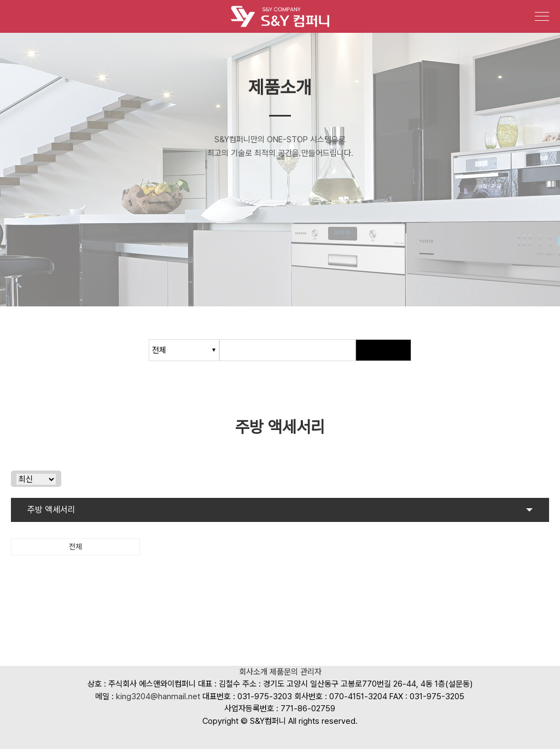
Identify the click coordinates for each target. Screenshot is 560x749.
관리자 (311, 672)
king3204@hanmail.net (158, 696)
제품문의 (284, 672)
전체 (75, 547)
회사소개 (253, 672)
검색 (383, 350)
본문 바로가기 (0, 0)
